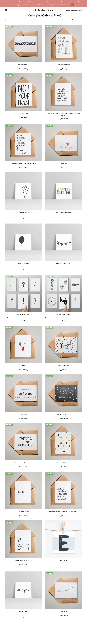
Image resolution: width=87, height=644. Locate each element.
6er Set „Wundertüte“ (23, 315)
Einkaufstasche (76, 10)
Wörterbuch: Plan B (23, 512)
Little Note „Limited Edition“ (64, 212)
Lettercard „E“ (64, 560)
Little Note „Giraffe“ (23, 212)
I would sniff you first (64, 65)
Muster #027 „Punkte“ (64, 463)
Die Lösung (23, 414)
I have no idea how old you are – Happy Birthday (64, 512)
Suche (68, 10)
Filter (7, 20)
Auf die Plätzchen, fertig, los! (23, 560)
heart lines (64, 164)
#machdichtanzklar (23, 65)
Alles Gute (64, 611)
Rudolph (23, 366)
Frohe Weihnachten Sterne (64, 414)
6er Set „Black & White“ (64, 315)
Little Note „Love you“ (23, 611)
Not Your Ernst (23, 113)
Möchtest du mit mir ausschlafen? (23, 463)
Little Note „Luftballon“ (23, 264)
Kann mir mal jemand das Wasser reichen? (23, 164)
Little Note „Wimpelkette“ (64, 264)
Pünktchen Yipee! (64, 366)
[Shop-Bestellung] (70, 20)
